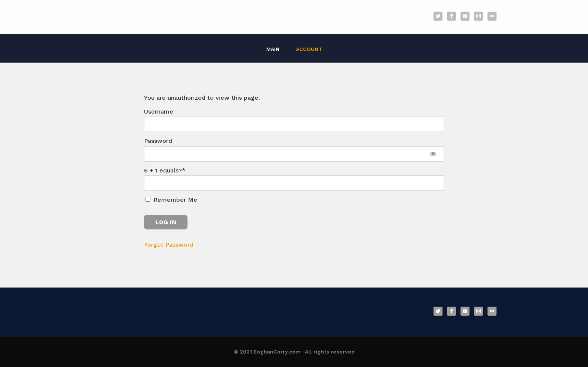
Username (159, 112)
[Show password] (433, 154)
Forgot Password (169, 245)
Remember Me (171, 200)
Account (309, 49)
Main (273, 49)
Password (158, 141)
